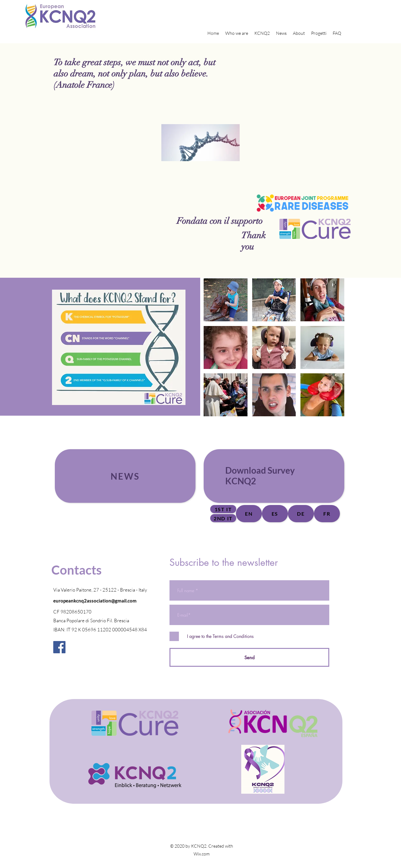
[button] (226, 300)
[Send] (249, 657)
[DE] (301, 514)
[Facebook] (59, 647)
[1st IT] (223, 509)
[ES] (275, 514)
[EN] (249, 514)
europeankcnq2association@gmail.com (95, 601)
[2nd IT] (223, 518)
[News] (125, 476)
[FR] (327, 514)
